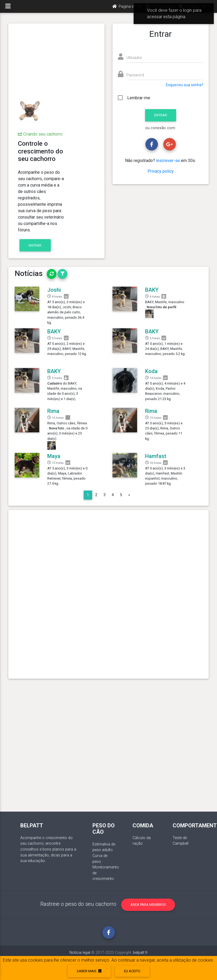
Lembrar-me (139, 98)
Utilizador (134, 58)
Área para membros (148, 905)
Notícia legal (80, 953)
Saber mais (89, 971)
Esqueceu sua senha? (185, 85)
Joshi (54, 290)
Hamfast (156, 456)
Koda (151, 371)
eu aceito (132, 971)
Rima (53, 411)
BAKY (152, 290)
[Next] (129, 495)
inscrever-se (168, 161)
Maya (54, 456)
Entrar (35, 245)
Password (135, 75)
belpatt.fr (140, 953)
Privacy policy (161, 171)
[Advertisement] (57, 62)
